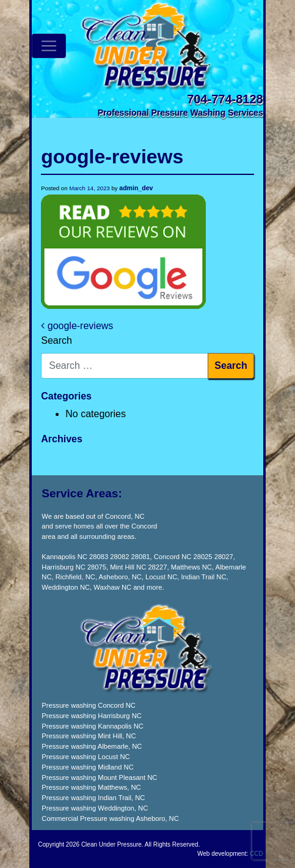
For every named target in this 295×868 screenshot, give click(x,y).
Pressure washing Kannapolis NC (93, 726)
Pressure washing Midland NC (87, 767)
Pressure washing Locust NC (86, 757)
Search (56, 340)
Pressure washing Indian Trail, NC (93, 798)
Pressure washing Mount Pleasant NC (99, 777)
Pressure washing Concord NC (89, 705)
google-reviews (77, 326)
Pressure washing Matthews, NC (91, 787)
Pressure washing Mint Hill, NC (89, 736)
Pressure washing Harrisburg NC (92, 716)
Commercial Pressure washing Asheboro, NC (110, 818)
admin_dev (136, 188)
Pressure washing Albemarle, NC (92, 746)
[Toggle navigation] (49, 46)
